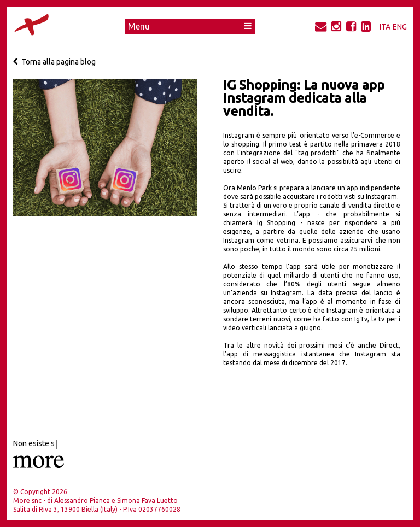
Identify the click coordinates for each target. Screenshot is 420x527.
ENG (400, 27)
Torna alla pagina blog (54, 62)
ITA (385, 27)
